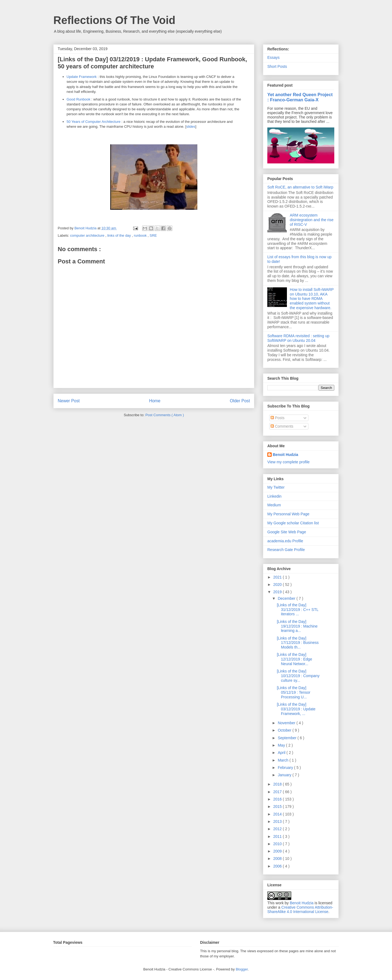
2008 (278, 859)
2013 (278, 821)
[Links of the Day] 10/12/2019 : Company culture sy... (298, 676)
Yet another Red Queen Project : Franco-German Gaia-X (300, 97)
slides (191, 127)
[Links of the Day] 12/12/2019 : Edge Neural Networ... (294, 659)
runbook (141, 235)
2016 (278, 799)
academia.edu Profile (285, 541)
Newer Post (69, 401)
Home (155, 401)
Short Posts (277, 66)
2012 (278, 829)
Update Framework (82, 77)
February (286, 768)
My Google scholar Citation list (293, 523)
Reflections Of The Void (114, 20)
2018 (278, 784)
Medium (274, 505)
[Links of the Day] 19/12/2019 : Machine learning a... (297, 626)
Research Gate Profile (286, 550)
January (285, 775)
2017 (278, 792)
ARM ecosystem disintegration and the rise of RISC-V (312, 220)
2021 (278, 577)
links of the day (120, 235)
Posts (278, 418)
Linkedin (274, 496)
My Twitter (276, 487)
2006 (278, 866)
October (285, 730)
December (287, 598)
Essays (273, 57)
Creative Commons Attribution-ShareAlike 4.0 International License (300, 909)
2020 (278, 585)
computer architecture (88, 235)
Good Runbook (79, 99)
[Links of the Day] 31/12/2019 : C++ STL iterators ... (298, 610)
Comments (282, 426)
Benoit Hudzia (285, 455)
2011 (278, 836)
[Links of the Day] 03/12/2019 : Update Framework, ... (296, 709)
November (287, 723)
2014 (278, 814)
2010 (278, 844)
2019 (278, 592)
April (282, 753)
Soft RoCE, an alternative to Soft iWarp (300, 187)
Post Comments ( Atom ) (165, 415)
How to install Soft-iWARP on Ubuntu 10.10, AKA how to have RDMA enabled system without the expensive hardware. (312, 299)
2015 (278, 806)
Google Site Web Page (287, 532)
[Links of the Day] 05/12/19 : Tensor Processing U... (294, 692)
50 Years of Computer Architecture (94, 122)
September (287, 738)
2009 (278, 851)
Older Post (240, 401)
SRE (153, 235)
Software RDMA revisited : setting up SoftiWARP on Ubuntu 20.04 (298, 338)
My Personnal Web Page (288, 514)
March (284, 760)
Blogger (242, 969)
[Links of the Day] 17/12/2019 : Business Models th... (298, 643)
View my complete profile (288, 462)
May (282, 745)
